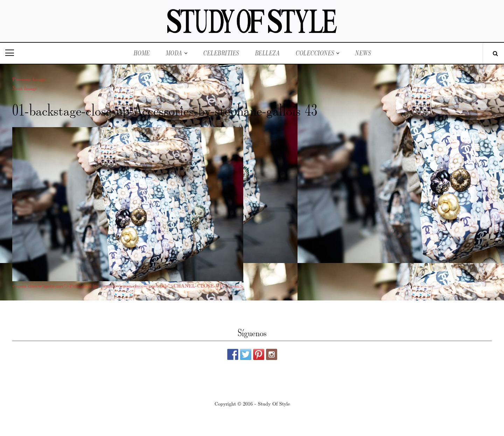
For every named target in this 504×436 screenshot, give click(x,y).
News (363, 53)
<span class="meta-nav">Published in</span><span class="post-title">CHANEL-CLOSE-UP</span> (128, 285)
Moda (174, 53)
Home (142, 53)
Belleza (267, 53)
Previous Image (29, 79)
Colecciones (315, 53)
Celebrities (221, 53)
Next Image (25, 88)
